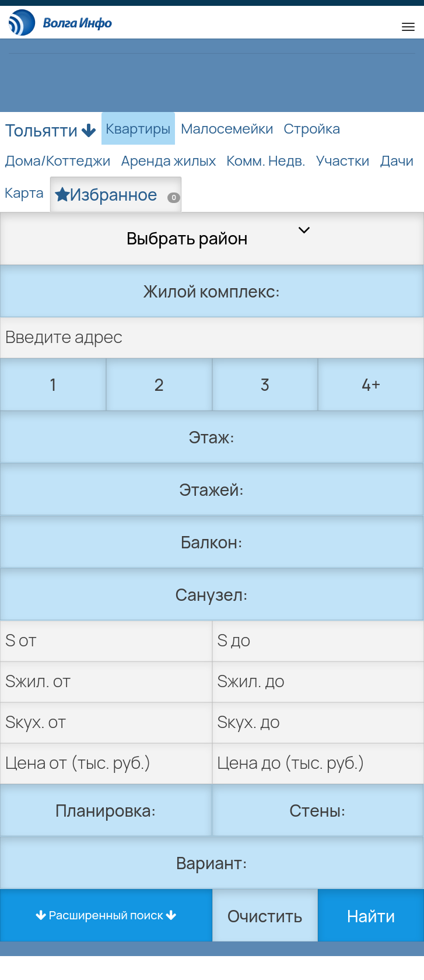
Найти (371, 916)
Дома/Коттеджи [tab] (57, 160)
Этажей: (212, 489)
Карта (24, 192)
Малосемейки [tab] (227, 128)
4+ (371, 384)
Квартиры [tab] (139, 128)
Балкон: (212, 542)
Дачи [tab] (397, 160)
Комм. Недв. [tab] (266, 160)
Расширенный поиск (106, 915)
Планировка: (106, 810)
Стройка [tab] (312, 128)
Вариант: (212, 863)
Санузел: (212, 594)
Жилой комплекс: (212, 291)
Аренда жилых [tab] (168, 160)
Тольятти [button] (51, 128)
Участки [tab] (343, 160)
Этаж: (212, 437)
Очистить (265, 916)
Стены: (318, 810)
